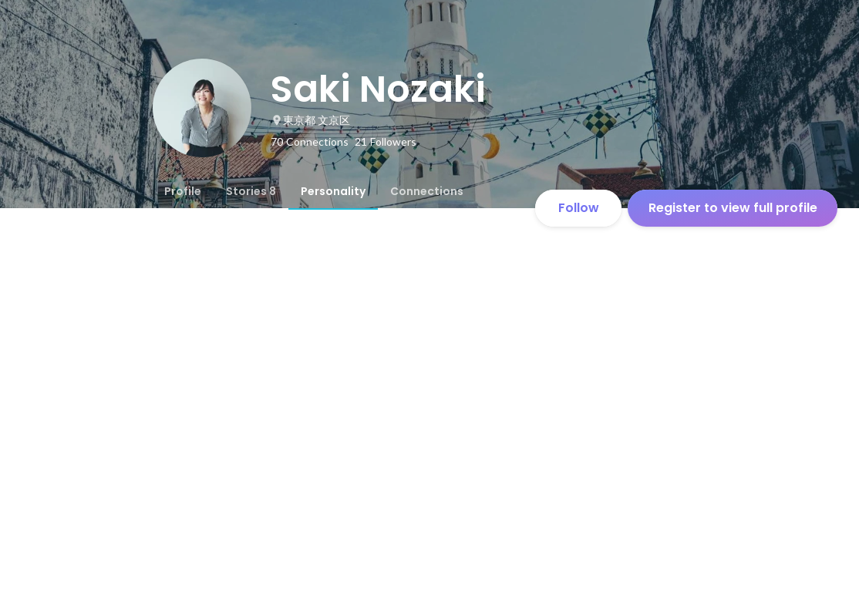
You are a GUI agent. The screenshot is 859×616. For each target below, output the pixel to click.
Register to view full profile (733, 208)
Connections (427, 191)
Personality (333, 191)
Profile (183, 191)
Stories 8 (251, 191)
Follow (579, 208)
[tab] (183, 191)
